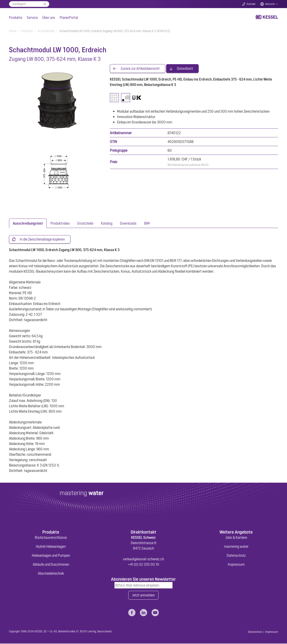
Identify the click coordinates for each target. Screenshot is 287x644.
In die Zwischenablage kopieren (42, 239)
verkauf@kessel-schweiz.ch (143, 559)
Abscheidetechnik (51, 574)
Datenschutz (236, 556)
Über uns (49, 18)
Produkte (16, 18)
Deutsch (270, 4)
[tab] (28, 223)
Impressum (236, 565)
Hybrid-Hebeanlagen (51, 547)
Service (32, 18)
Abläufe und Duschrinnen (51, 565)
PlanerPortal (69, 18)
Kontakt (251, 4)
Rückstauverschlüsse (51, 538)
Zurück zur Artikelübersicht (140, 69)
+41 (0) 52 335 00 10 (143, 565)
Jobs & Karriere (236, 538)
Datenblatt (185, 69)
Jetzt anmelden (143, 596)
